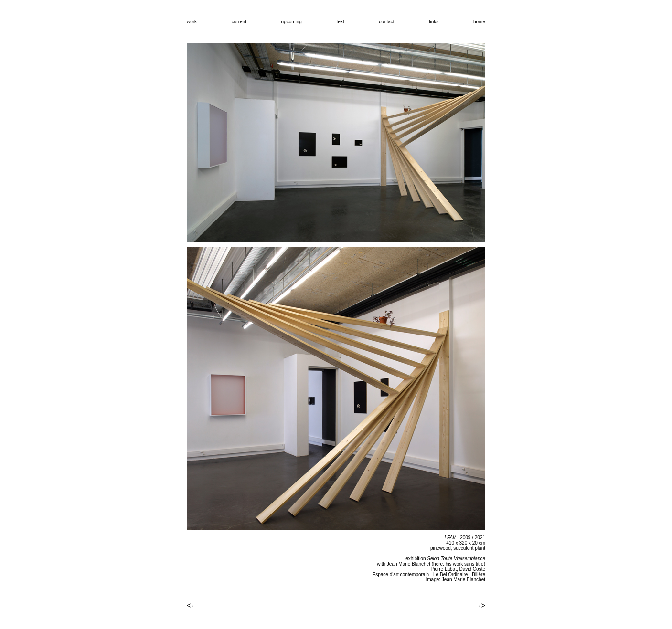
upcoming (292, 22)
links (434, 22)
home (479, 22)
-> (482, 605)
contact (386, 22)
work (192, 22)
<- (190, 605)
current (239, 22)
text (341, 22)
